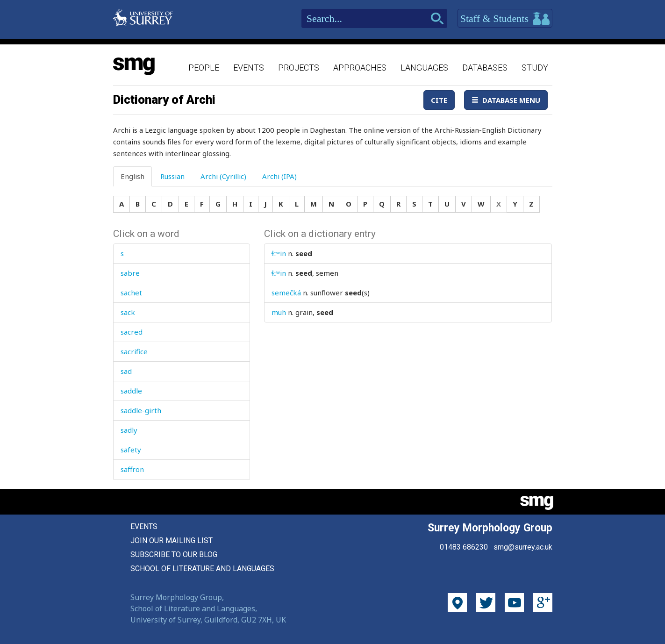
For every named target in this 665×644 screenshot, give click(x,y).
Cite (439, 100)
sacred (132, 332)
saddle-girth (141, 410)
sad (126, 371)
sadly (129, 430)
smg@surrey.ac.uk (523, 547)
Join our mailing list (172, 540)
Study (535, 68)
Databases (485, 68)
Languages (424, 68)
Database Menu (506, 100)
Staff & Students (505, 19)
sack (128, 312)
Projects (299, 68)
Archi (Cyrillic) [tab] (223, 176)
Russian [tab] (172, 176)
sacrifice (134, 351)
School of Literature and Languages (202, 569)
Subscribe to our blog (174, 555)
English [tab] (132, 176)
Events (249, 68)
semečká (286, 293)
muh (279, 312)
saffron (132, 469)
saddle (131, 391)
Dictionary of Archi (164, 100)
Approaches (360, 68)
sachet (131, 293)
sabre (130, 273)
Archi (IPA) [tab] (279, 176)
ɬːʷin (279, 253)
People (204, 68)
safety (131, 450)
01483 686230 (464, 547)
